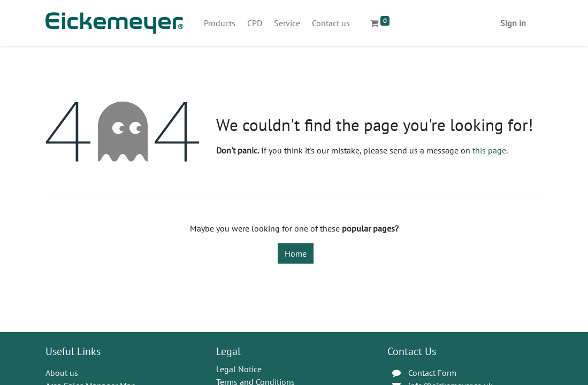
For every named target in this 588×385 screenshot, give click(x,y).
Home (296, 253)
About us (62, 373)
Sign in (513, 23)
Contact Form (432, 373)
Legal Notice (239, 369)
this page (489, 150)
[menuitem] (220, 23)
